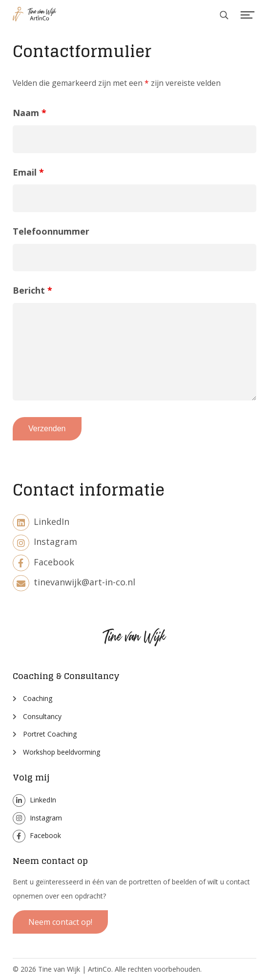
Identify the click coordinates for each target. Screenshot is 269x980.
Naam (30, 113)
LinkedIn (41, 521)
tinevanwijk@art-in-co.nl (74, 582)
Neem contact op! (60, 922)
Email (28, 172)
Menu (248, 17)
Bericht (32, 290)
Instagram (45, 541)
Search (225, 16)
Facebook (43, 562)
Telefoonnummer (51, 231)
